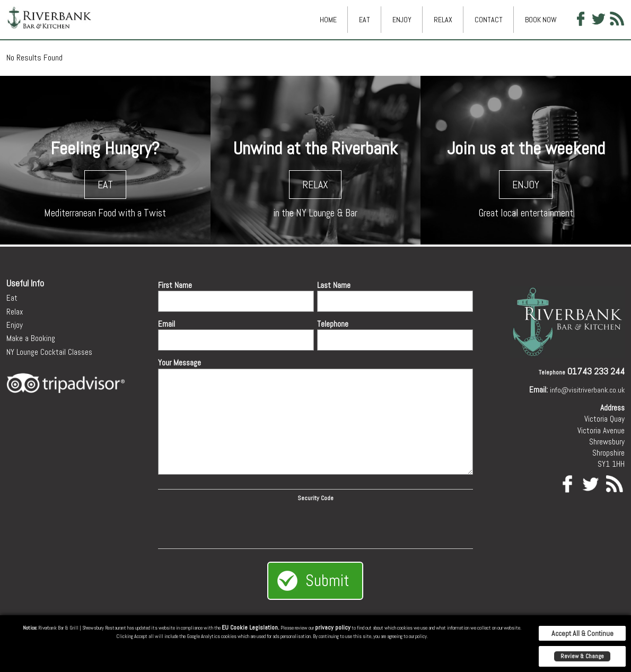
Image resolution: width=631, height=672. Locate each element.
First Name (175, 285)
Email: (538, 390)
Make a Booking (31, 338)
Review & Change (582, 656)
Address (612, 408)
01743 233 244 (596, 371)
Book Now (541, 20)
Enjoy (402, 20)
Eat (365, 20)
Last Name (334, 285)
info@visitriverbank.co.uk (587, 390)
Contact (489, 20)
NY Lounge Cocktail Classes (49, 352)
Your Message (179, 363)
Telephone (333, 324)
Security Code (315, 498)
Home (328, 20)
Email (166, 324)
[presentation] (315, 523)
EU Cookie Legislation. (251, 627)
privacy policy (333, 627)
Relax (443, 20)
